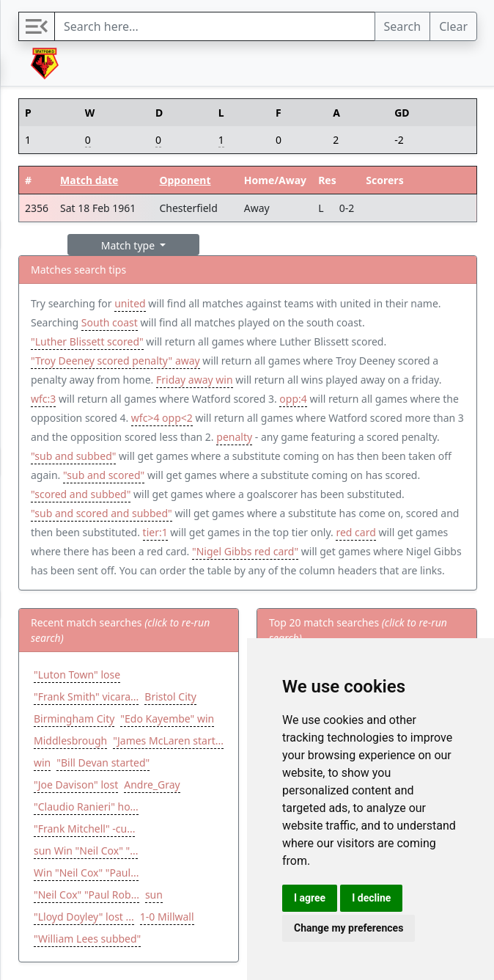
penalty (234, 437)
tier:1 (155, 532)
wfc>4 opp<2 (162, 418)
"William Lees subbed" (87, 939)
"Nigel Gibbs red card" (245, 551)
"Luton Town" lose (77, 674)
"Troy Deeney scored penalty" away (115, 361)
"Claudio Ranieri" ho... (86, 807)
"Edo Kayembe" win (167, 718)
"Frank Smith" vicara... (86, 696)
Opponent (185, 180)
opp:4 (293, 399)
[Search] (215, 26)
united (130, 303)
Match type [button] (129, 245)
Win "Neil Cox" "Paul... (86, 873)
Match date (89, 180)
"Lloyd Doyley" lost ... (84, 917)
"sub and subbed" (73, 456)
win (42, 763)
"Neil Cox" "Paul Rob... (86, 895)
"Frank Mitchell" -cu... (84, 829)
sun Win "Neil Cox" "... (86, 851)
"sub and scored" (104, 475)
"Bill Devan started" (103, 763)
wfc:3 (43, 399)
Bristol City (170, 696)
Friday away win (195, 380)
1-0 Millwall (167, 917)
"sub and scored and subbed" (102, 513)
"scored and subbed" (81, 494)
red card (355, 532)
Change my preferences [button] (349, 928)
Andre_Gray (152, 785)
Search (403, 26)
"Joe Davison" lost (76, 785)
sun (154, 895)
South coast (110, 322)
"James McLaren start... (168, 741)
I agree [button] (310, 898)
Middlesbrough (70, 741)
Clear (453, 26)
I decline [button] (371, 898)
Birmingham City (74, 718)
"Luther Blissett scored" (87, 341)
